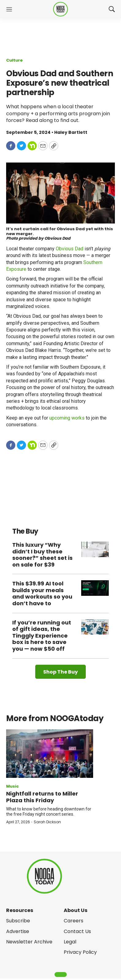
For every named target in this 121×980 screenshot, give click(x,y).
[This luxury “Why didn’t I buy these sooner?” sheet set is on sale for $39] (95, 549)
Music (13, 786)
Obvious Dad (70, 249)
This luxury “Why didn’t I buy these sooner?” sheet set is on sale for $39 (42, 555)
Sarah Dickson (47, 822)
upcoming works (67, 418)
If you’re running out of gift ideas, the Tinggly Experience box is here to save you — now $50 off (42, 636)
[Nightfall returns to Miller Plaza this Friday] (50, 754)
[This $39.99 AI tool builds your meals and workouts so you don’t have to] (95, 588)
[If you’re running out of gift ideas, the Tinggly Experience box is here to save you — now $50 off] (95, 627)
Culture (14, 60)
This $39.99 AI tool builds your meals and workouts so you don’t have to (42, 593)
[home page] (61, 9)
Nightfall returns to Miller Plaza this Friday (42, 797)
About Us (76, 910)
